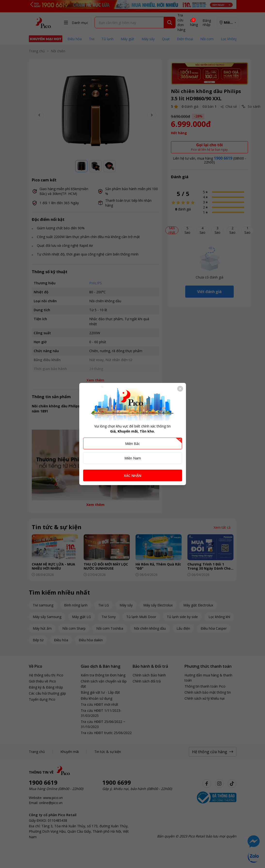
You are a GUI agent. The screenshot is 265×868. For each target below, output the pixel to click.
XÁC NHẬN (133, 476)
